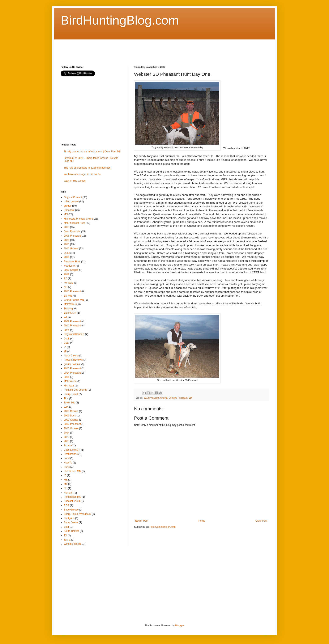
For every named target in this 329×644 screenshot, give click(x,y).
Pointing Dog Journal (75, 390)
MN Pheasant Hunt (74, 223)
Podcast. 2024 (72, 501)
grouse (68, 206)
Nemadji (68, 493)
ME (66, 480)
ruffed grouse (71, 202)
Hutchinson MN (72, 471)
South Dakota (71, 531)
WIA (66, 407)
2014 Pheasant (72, 373)
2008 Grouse (71, 411)
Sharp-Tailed (71, 394)
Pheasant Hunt (72, 262)
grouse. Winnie (72, 364)
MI (65, 351)
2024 (67, 330)
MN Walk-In (70, 304)
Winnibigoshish (72, 544)
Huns (67, 467)
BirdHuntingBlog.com (120, 20)
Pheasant (183, 398)
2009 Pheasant (72, 321)
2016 (67, 377)
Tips (66, 398)
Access (68, 445)
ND (66, 287)
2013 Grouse (71, 428)
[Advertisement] (137, 49)
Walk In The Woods (75, 181)
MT (66, 484)
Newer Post (142, 521)
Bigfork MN (70, 313)
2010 (67, 244)
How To (68, 463)
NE (66, 488)
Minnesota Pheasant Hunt (78, 219)
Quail (67, 253)
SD (190, 398)
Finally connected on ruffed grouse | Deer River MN (92, 152)
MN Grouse (70, 381)
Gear (67, 343)
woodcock (69, 266)
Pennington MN (72, 497)
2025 (67, 441)
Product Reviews (73, 360)
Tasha (67, 540)
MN (66, 214)
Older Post (261, 521)
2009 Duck (70, 416)
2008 (67, 227)
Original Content (168, 398)
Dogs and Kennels (74, 334)
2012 (67, 274)
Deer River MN (72, 232)
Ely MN (68, 296)
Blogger (180, 626)
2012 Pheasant (151, 398)
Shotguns (69, 518)
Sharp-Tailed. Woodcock (77, 514)
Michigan (69, 386)
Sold (66, 527)
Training (68, 309)
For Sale (69, 283)
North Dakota (71, 356)
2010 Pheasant (72, 291)
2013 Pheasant (72, 368)
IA (65, 347)
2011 (67, 257)
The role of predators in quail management (87, 168)
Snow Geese (71, 522)
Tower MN (69, 403)
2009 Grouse (71, 420)
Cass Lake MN (72, 450)
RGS (67, 505)
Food (67, 458)
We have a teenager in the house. (83, 174)
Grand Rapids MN (74, 300)
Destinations (71, 454)
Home (202, 521)
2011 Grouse (71, 249)
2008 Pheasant (72, 236)
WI (65, 317)
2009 (67, 240)
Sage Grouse (71, 510)
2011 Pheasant (72, 326)
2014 (67, 433)
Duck (67, 339)
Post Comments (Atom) (163, 527)
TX (65, 535)
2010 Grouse (71, 270)
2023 (67, 437)
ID (65, 475)
